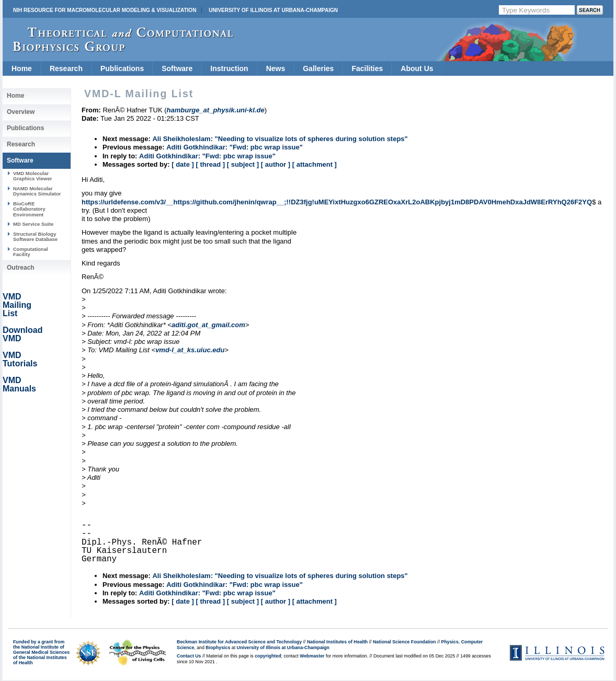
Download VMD (22, 334)
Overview (21, 112)
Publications (122, 68)
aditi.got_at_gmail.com (208, 325)
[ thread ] (210, 164)
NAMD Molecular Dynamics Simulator (37, 191)
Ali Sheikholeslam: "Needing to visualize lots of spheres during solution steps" (280, 139)
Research (66, 68)
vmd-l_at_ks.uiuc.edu (190, 350)
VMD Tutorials (20, 359)
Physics (450, 642)
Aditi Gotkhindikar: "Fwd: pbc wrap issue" (235, 147)
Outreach (21, 268)
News (276, 68)
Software (177, 68)
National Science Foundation (404, 642)
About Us (417, 68)
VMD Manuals (19, 384)
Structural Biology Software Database (35, 236)
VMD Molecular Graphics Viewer (32, 176)
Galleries (318, 68)
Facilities (367, 68)
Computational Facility (31, 252)
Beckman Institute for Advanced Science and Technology (239, 642)
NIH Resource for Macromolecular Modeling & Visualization (105, 10)
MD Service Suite (33, 224)
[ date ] (183, 164)
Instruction (229, 68)
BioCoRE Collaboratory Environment (29, 209)
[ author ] (276, 164)
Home (22, 68)
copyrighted (268, 656)
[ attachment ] (315, 164)
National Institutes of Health (337, 642)
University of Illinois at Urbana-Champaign (273, 10)
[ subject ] (243, 164)
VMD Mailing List (17, 305)
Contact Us (189, 656)
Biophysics (218, 648)
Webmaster (312, 656)
